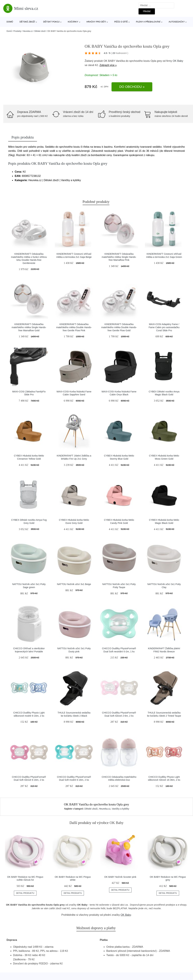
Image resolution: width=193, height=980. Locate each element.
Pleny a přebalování (148, 22)
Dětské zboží (27, 22)
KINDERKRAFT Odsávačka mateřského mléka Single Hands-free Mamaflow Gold (29, 327)
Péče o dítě (121, 22)
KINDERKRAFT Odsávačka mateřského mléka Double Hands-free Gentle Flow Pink (74, 327)
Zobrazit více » (108, 65)
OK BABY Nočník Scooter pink (120, 877)
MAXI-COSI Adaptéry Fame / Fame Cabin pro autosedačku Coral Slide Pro (164, 327)
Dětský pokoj (51, 22)
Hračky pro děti (96, 22)
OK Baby (178, 61)
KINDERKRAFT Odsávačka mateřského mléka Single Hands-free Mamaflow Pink (119, 257)
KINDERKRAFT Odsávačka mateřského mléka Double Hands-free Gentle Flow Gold (119, 327)
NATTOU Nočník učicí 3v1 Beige (74, 584)
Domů (10, 22)
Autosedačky (177, 22)
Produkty (17, 31)
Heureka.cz (28, 31)
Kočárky (73, 22)
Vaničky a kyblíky (120, 809)
